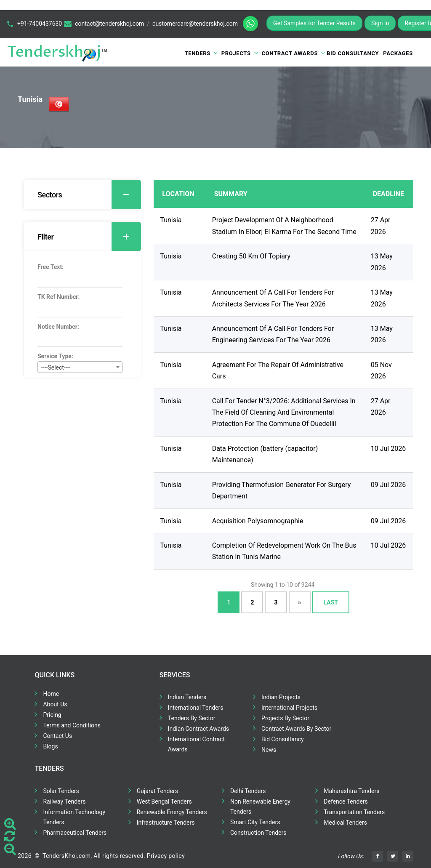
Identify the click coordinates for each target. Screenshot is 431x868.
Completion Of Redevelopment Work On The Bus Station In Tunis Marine (284, 551)
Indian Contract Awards (198, 729)
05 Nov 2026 (381, 370)
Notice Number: (58, 327)
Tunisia (171, 220)
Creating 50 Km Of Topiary (251, 256)
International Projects (289, 708)
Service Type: (55, 356)
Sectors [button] (89, 194)
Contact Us (57, 736)
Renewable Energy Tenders (172, 812)
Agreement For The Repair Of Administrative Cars (278, 370)
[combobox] (80, 367)
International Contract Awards (196, 744)
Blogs (50, 746)
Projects (236, 53)
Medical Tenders (345, 823)
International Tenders (196, 708)
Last (331, 602)
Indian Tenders (187, 697)
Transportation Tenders (354, 812)
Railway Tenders (64, 801)
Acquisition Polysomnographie (258, 521)
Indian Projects (281, 697)
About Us (55, 704)
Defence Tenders (346, 801)
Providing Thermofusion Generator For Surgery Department (282, 490)
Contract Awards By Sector (296, 729)
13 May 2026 (382, 262)
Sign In (380, 23)
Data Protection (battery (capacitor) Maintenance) (265, 454)
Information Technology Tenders (74, 817)
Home (51, 694)
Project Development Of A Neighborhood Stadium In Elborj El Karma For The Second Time (284, 226)
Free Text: (51, 267)
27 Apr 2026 (381, 226)
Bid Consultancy (353, 53)
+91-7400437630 (40, 24)
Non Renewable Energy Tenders (260, 807)
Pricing (52, 715)
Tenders (198, 53)
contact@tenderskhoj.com (109, 24)
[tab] (82, 194)
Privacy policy (166, 856)
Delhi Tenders (248, 791)
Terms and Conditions (72, 725)
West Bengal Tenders (164, 801)
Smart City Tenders (255, 822)
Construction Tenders (258, 833)
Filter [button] (89, 237)
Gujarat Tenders (157, 791)
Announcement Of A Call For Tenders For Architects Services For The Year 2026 (273, 298)
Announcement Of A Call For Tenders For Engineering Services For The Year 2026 (273, 334)
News (269, 750)
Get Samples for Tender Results (314, 23)
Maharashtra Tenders (351, 791)
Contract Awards (290, 53)
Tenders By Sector (192, 718)
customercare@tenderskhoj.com (195, 24)
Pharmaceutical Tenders (75, 833)
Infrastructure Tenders (166, 823)
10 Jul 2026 (388, 449)
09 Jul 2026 (388, 485)
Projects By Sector (285, 718)
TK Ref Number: (59, 297)
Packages (398, 53)
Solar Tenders (61, 791)
